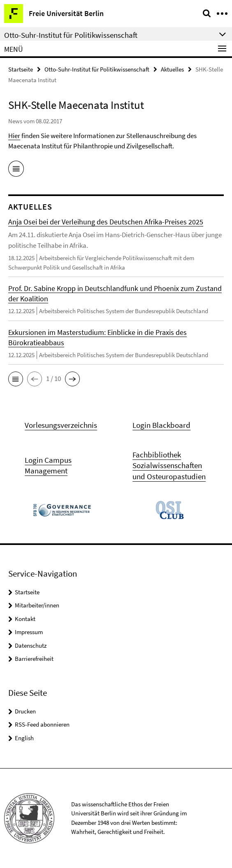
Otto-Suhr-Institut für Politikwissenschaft (97, 69)
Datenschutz (31, 645)
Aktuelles (172, 69)
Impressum (29, 632)
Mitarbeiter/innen (37, 605)
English (24, 738)
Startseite (21, 69)
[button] (16, 379)
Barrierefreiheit (34, 659)
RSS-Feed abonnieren (42, 724)
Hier (14, 136)
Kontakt (25, 619)
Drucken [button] (25, 711)
